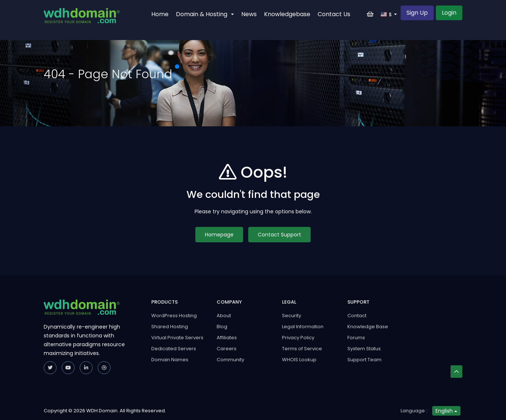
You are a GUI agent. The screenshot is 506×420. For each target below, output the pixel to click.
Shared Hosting (170, 327)
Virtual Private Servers (177, 338)
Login (449, 13)
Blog (222, 327)
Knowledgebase (287, 14)
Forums (356, 338)
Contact (357, 316)
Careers (227, 349)
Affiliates (227, 338)
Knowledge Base (368, 327)
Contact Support (279, 235)
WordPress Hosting (174, 316)
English (446, 411)
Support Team (364, 360)
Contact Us (334, 14)
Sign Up (417, 13)
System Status (364, 349)
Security (292, 316)
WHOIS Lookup (299, 360)
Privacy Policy (298, 338)
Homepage (219, 235)
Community (230, 360)
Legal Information (303, 327)
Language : (414, 411)
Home (160, 14)
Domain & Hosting (205, 14)
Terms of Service (302, 349)
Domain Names (170, 360)
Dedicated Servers (174, 349)
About (224, 316)
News (249, 14)
